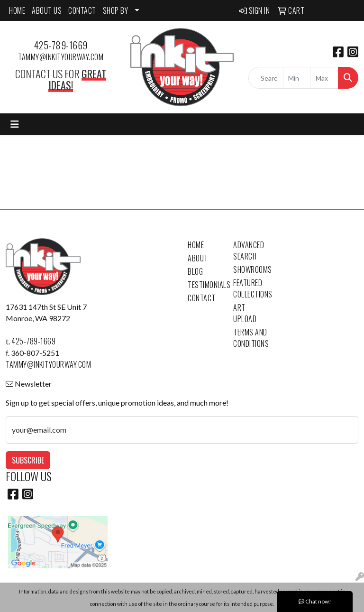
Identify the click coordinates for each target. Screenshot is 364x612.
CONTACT (82, 10)
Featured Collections (250, 288)
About (198, 258)
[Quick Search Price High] (324, 78)
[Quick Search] (266, 78)
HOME (17, 10)
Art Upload (245, 313)
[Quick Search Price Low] (297, 78)
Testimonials (205, 285)
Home (196, 245)
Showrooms (250, 269)
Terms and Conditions (250, 338)
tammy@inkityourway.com (61, 57)
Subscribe (28, 460)
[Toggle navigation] (15, 124)
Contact (202, 298)
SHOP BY (116, 10)
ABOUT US (47, 10)
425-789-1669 (61, 45)
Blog (195, 271)
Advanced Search (249, 250)
